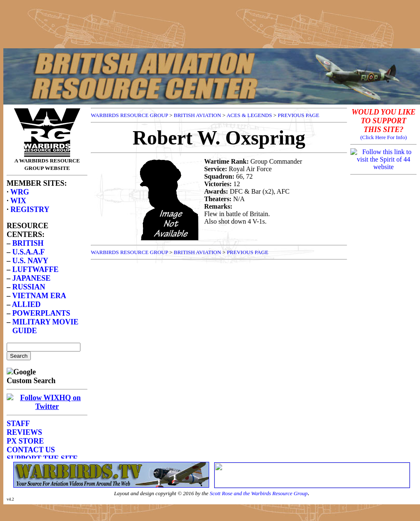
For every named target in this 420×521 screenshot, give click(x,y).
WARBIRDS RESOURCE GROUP (129, 115)
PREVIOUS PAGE (299, 115)
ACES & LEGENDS (249, 115)
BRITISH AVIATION (197, 115)
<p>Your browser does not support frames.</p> (47, 282)
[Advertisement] (210, 22)
